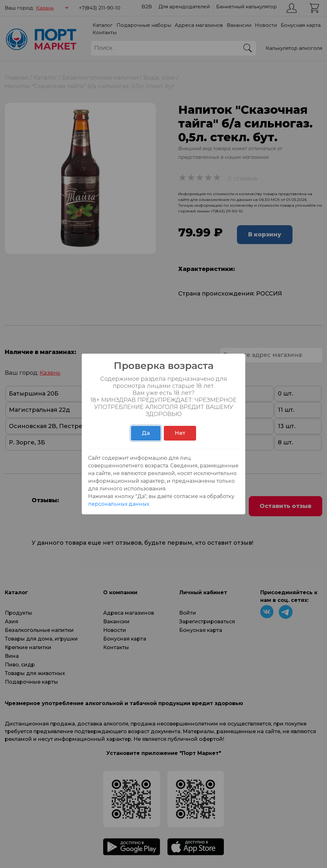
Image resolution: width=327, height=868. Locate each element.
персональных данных (119, 504)
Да (146, 433)
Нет (180, 433)
